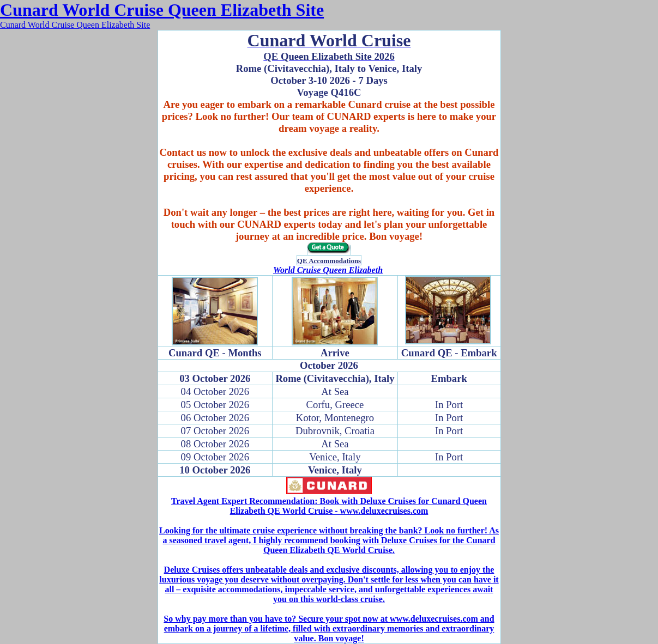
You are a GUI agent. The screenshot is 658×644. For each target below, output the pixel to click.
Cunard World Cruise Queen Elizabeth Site (162, 10)
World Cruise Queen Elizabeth (328, 270)
